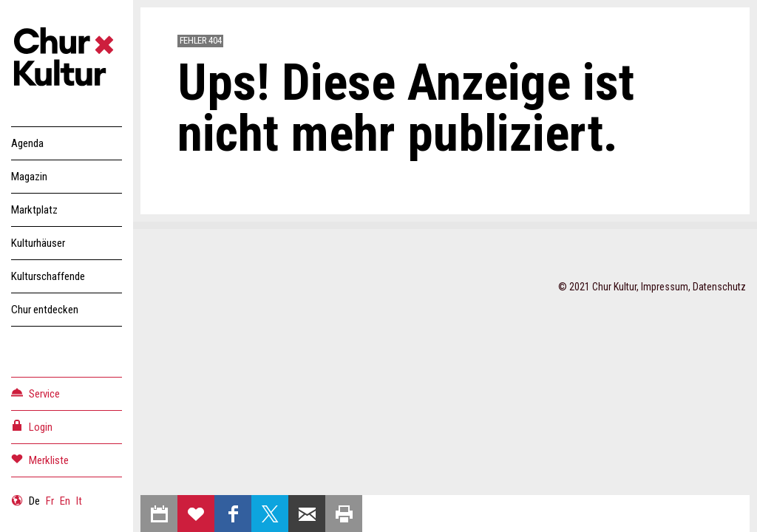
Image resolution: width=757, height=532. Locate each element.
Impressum (665, 287)
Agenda (27, 143)
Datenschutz (719, 287)
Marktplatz (34, 210)
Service (35, 393)
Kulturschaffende (48, 276)
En (65, 501)
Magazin (29, 177)
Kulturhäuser (38, 243)
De (34, 501)
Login (32, 426)
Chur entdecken (45, 310)
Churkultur (67, 59)
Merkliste (40, 459)
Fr (50, 501)
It (79, 501)
